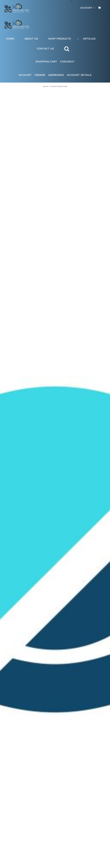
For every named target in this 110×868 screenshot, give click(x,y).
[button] (70, 49)
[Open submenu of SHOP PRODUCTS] (78, 39)
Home (45, 86)
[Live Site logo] (17, 4)
